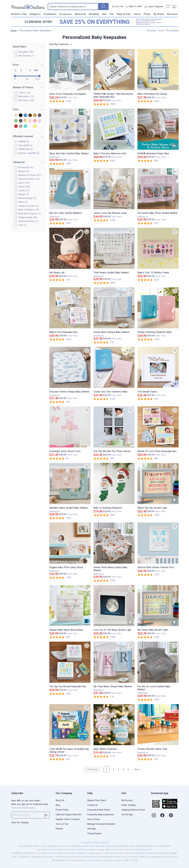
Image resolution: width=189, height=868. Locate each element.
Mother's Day (19, 14)
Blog (58, 805)
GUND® (24, 142)
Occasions (66, 14)
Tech (22, 225)
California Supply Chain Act (69, 815)
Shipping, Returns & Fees (133, 810)
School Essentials (28, 221)
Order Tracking (128, 805)
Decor (24, 183)
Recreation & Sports (30, 214)
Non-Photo (26, 100)
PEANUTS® (26, 149)
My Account (127, 800)
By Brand (159, 14)
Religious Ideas (28, 217)
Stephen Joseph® (29, 153)
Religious (35, 14)
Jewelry (24, 190)
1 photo (24, 93)
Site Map (91, 829)
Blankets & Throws (30, 175)
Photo (147, 14)
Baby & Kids (124, 14)
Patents (59, 829)
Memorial (80, 14)
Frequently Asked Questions (100, 815)
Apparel (24, 171)
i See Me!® (25, 145)
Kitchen (24, 194)
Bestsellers (26, 52)
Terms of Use (62, 824)
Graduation (50, 14)
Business (172, 14)
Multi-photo (26, 96)
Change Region (94, 833)
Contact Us (92, 805)
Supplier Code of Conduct (68, 819)
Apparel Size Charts (97, 800)
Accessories (26, 167)
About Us (60, 800)
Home (137, 14)
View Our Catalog (20, 822)
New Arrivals (26, 56)
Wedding (94, 14)
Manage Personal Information (101, 824)
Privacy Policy (62, 810)
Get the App (127, 815)
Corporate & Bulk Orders (99, 810)
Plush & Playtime (29, 210)
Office (23, 202)
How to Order (94, 819)
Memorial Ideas (27, 198)
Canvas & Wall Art (29, 179)
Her (112, 14)
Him (104, 14)
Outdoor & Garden (29, 206)
